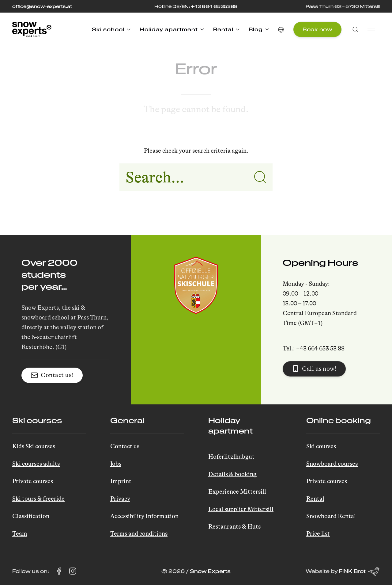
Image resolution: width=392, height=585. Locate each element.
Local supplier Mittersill (241, 509)
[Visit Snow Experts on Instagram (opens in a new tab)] (73, 571)
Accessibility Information (144, 516)
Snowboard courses (332, 464)
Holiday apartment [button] (172, 29)
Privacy (120, 499)
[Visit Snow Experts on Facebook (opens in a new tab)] (59, 571)
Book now (317, 29)
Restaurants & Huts (234, 527)
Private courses (33, 481)
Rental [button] (226, 29)
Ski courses (321, 446)
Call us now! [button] (314, 369)
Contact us (125, 446)
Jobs (116, 464)
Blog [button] (259, 29)
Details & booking (232, 474)
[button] (281, 29)
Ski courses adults (36, 464)
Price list (318, 534)
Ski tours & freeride (38, 499)
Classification (31, 516)
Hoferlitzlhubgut (231, 457)
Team (20, 534)
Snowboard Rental (331, 516)
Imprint (121, 481)
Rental (315, 499)
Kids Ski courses (34, 446)
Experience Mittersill (237, 492)
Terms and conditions (139, 534)
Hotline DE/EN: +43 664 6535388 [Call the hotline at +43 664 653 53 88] (196, 6)
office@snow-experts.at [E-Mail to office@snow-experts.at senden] (42, 6)
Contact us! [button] (52, 375)
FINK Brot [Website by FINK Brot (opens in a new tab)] (359, 572)
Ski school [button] (111, 29)
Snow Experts (210, 571)
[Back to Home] (32, 29)
